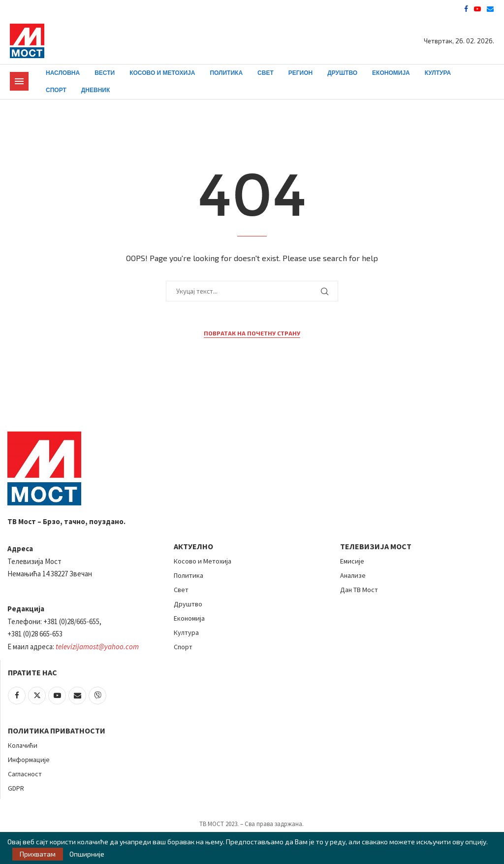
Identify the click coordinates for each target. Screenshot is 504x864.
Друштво (342, 73)
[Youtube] (477, 9)
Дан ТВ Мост (359, 590)
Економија (391, 73)
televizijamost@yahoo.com (97, 647)
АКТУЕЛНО (193, 546)
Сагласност (25, 774)
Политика (226, 73)
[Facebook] (466, 9)
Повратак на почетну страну (252, 333)
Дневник (96, 90)
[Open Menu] (19, 81)
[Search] (489, 82)
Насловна (63, 73)
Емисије (352, 561)
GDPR (16, 788)
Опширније (87, 854)
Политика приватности (57, 731)
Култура (438, 73)
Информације (29, 760)
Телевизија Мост (376, 546)
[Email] (490, 9)
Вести (105, 73)
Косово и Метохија (162, 73)
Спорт (56, 90)
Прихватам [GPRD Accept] (38, 854)
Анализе (353, 575)
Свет (266, 73)
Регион (300, 73)
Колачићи (23, 745)
